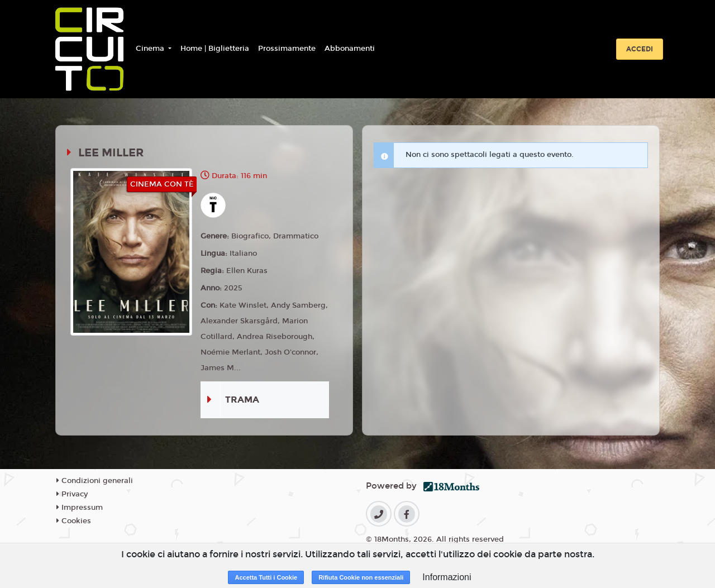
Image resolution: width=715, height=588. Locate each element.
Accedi (640, 49)
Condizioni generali (95, 481)
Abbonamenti (350, 49)
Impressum (80, 508)
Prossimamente (287, 49)
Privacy (72, 494)
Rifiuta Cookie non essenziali (361, 577)
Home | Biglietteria (215, 49)
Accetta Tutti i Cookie (266, 577)
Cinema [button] (151, 49)
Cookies (74, 521)
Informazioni (447, 577)
